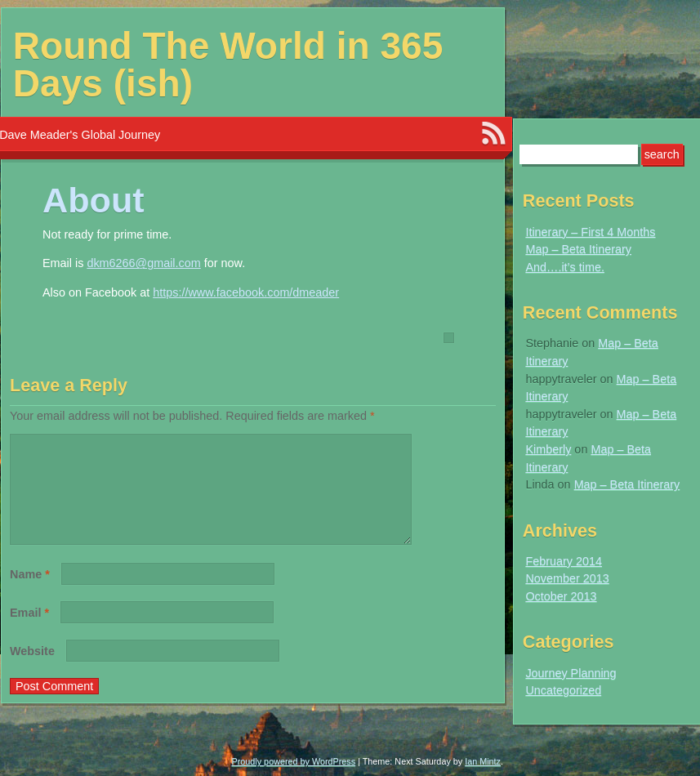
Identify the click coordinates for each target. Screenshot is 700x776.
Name (30, 594)
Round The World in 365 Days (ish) (228, 65)
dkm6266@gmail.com (143, 263)
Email (29, 632)
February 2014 (564, 561)
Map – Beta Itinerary (578, 249)
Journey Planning (571, 673)
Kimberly (548, 449)
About (94, 200)
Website (32, 671)
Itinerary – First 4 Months (590, 232)
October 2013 (561, 596)
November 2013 (567, 578)
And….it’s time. (565, 267)
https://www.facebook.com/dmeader (246, 292)
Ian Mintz (483, 761)
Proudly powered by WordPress (294, 761)
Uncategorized (563, 690)
